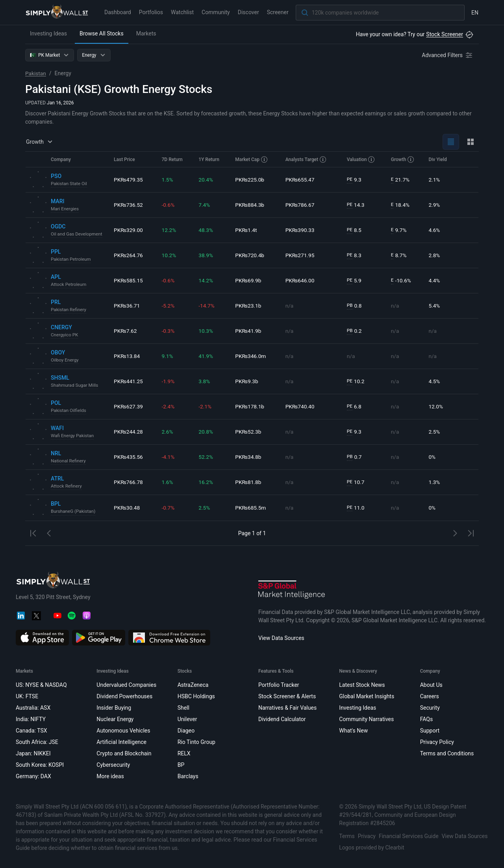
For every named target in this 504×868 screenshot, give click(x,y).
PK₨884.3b (250, 205)
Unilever (187, 719)
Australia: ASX (33, 708)
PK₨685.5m (251, 508)
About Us (431, 685)
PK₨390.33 (301, 230)
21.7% (401, 180)
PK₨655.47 (301, 180)
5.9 (355, 281)
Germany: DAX (33, 776)
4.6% (435, 230)
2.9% (435, 205)
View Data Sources (281, 638)
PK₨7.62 (126, 331)
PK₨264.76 (129, 255)
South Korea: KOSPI (40, 765)
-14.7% (207, 306)
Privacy (367, 836)
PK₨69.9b (249, 280)
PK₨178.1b (250, 406)
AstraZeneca (193, 685)
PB (350, 306)
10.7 (356, 482)
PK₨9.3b (247, 381)
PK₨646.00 (301, 280)
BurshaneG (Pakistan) (74, 512)
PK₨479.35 (129, 180)
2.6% (168, 432)
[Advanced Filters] (448, 55)
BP (181, 765)
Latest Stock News (362, 685)
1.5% (168, 180)
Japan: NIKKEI (33, 753)
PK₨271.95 (301, 255)
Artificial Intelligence (121, 742)
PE (350, 180)
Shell (183, 708)
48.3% (206, 230)
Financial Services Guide (409, 836)
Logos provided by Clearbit (372, 848)
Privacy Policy (437, 742)
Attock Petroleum (69, 285)
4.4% (435, 280)
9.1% (168, 356)
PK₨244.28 (129, 432)
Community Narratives (366, 719)
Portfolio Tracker (279, 685)
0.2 (355, 331)
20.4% (206, 180)
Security (430, 708)
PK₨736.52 (129, 205)
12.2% (170, 230)
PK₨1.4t (246, 230)
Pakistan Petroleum (71, 260)
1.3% (435, 482)
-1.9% (169, 381)
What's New (353, 731)
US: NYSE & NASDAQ (41, 685)
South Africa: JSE (37, 742)
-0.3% (169, 331)
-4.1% (169, 457)
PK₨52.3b (249, 432)
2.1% (435, 180)
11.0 (356, 508)
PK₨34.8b (249, 457)
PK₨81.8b (249, 482)
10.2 (356, 381)
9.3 (355, 180)
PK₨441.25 (129, 381)
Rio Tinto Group (196, 742)
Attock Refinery (67, 486)
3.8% (205, 381)
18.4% (401, 205)
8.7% (399, 255)
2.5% (435, 432)
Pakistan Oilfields (69, 411)
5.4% (435, 306)
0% (432, 457)
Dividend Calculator (282, 719)
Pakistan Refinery (69, 310)
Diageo (186, 731)
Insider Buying (114, 708)
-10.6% (402, 281)
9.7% (399, 230)
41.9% (206, 356)
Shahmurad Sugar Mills (75, 386)
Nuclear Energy (115, 719)
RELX (184, 753)
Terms (347, 836)
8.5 (355, 230)
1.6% (168, 482)
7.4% (205, 205)
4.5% (435, 381)
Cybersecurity (113, 765)
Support (430, 731)
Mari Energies (65, 209)
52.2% (206, 457)
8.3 (355, 255)
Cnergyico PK (65, 335)
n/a (290, 306)
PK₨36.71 (127, 306)
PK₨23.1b (249, 306)
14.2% (206, 280)
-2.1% (206, 406)
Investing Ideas (48, 33)
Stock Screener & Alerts (287, 696)
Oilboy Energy (65, 360)
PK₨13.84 (127, 356)
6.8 (355, 407)
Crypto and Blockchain (124, 753)
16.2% (206, 482)
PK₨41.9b (249, 331)
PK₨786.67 (301, 205)
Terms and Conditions (447, 753)
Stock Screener (445, 34)
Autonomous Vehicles (123, 731)
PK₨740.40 (301, 406)
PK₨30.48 (127, 508)
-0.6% (169, 205)
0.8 (355, 306)
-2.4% (169, 406)
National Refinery (69, 461)
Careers (430, 696)
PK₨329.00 (129, 230)
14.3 (356, 205)
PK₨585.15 (129, 280)
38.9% (206, 255)
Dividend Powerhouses (124, 696)
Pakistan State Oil (69, 184)
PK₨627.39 (129, 406)
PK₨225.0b (250, 180)
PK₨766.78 (129, 482)
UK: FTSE (27, 696)
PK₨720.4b (250, 255)
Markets (146, 33)
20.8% (206, 432)
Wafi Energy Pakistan (73, 436)
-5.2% (169, 306)
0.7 (355, 457)
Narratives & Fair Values (287, 708)
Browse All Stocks (102, 33)
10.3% (206, 331)
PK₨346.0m (251, 356)
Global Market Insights (367, 696)
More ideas (110, 776)
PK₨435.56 (129, 457)
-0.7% (169, 508)
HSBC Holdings (196, 696)
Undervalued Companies (126, 685)
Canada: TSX (31, 731)
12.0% (436, 406)
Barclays (188, 776)
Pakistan (36, 73)
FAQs (427, 719)
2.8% (435, 255)
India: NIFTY (31, 719)
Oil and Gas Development (77, 234)
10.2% (170, 255)
